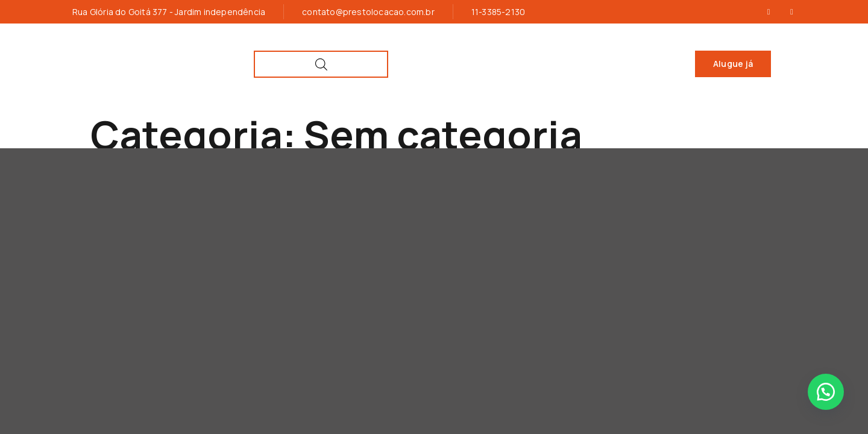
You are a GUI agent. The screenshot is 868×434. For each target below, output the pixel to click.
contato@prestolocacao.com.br (368, 12)
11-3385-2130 (498, 12)
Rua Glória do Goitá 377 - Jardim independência (169, 12)
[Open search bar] (770, 64)
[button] (826, 392)
